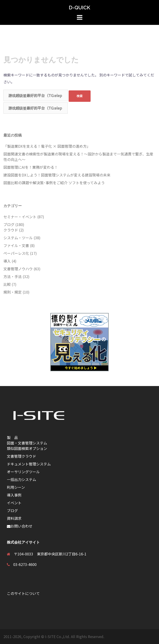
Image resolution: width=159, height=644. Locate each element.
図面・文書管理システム (27, 443)
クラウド (11, 230)
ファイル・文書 (16, 245)
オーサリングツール (23, 472)
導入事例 (14, 495)
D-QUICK (80, 8)
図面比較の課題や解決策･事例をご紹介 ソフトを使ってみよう (54, 183)
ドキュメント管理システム (29, 464)
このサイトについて (23, 593)
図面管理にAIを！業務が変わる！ (31, 167)
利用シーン (16, 487)
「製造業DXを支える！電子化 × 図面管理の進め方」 (47, 146)
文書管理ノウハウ (18, 269)
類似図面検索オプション (27, 448)
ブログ (9, 224)
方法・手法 (13, 276)
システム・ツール (18, 238)
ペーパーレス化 (16, 253)
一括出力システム (22, 479)
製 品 (14, 437)
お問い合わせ (20, 526)
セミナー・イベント (20, 217)
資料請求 (14, 518)
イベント (14, 503)
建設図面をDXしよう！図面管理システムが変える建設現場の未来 (57, 175)
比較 (7, 284)
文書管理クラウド (22, 456)
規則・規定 (13, 292)
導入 (7, 261)
